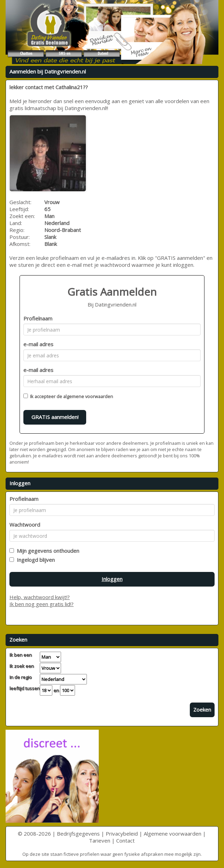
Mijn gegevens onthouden (47, 551)
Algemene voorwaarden (173, 834)
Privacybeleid (122, 834)
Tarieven (100, 840)
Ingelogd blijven (34, 560)
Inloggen (112, 579)
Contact (125, 840)
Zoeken (202, 710)
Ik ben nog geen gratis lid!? (42, 604)
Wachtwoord (25, 525)
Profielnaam (38, 318)
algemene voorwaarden (88, 396)
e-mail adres (38, 344)
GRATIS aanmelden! (55, 417)
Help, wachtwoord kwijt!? (40, 597)
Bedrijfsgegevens (78, 834)
